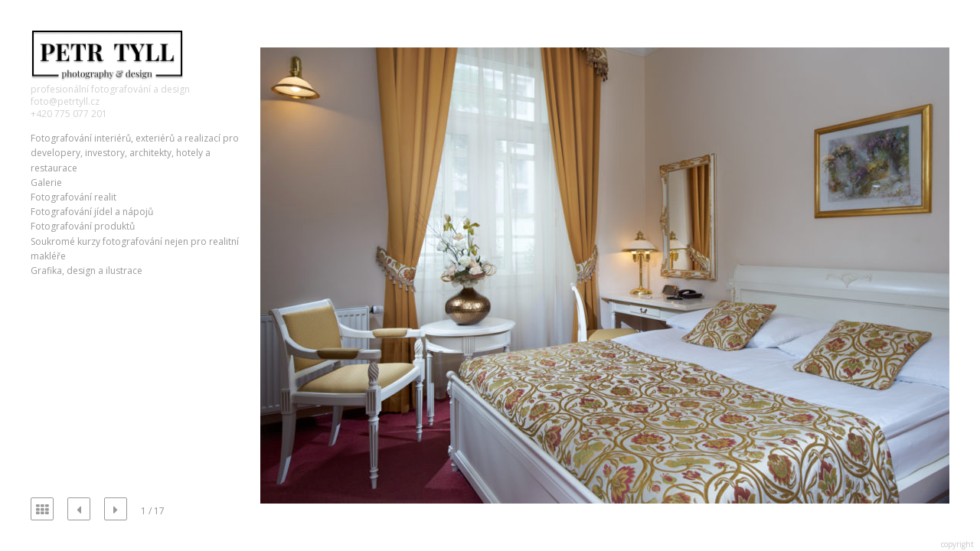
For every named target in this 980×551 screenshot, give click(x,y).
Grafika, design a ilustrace (87, 271)
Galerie (46, 183)
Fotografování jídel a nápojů (92, 212)
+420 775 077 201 (69, 114)
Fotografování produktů (83, 226)
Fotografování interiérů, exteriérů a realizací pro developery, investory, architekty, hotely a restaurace (135, 153)
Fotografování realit (73, 197)
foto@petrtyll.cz (65, 101)
